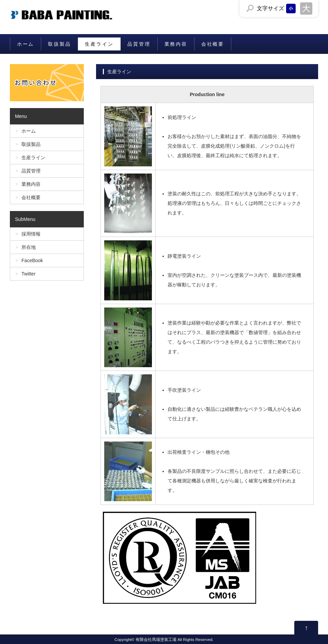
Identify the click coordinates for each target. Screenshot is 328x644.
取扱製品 (59, 44)
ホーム (26, 44)
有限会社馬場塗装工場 (156, 639)
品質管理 (139, 44)
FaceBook (32, 260)
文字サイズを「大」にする (306, 9)
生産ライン (99, 44)
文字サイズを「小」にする (291, 9)
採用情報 (31, 234)
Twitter (28, 274)
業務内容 (176, 44)
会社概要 (213, 44)
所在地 (29, 247)
